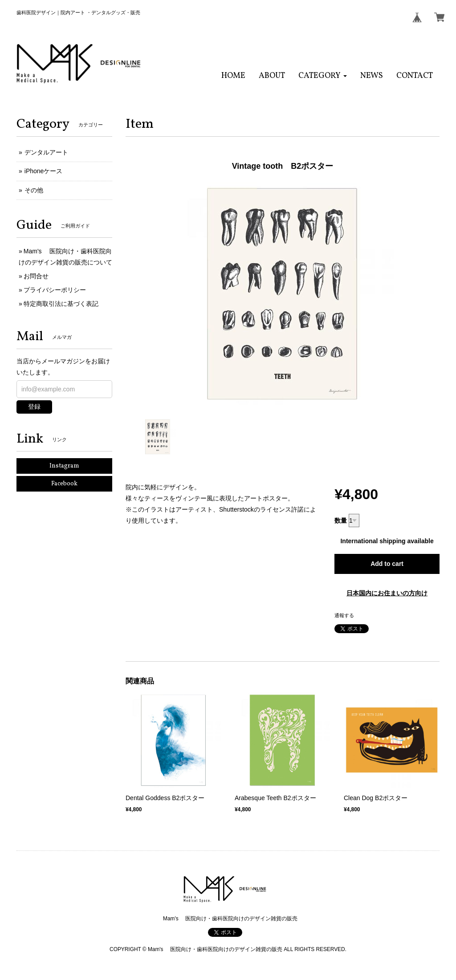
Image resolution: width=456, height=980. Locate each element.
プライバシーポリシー (55, 290)
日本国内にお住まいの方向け (387, 593)
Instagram (64, 466)
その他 (34, 190)
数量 (341, 520)
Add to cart (387, 564)
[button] (323, 76)
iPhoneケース (44, 171)
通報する (344, 615)
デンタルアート (46, 152)
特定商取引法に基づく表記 (61, 304)
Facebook (64, 484)
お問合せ (36, 276)
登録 (34, 407)
